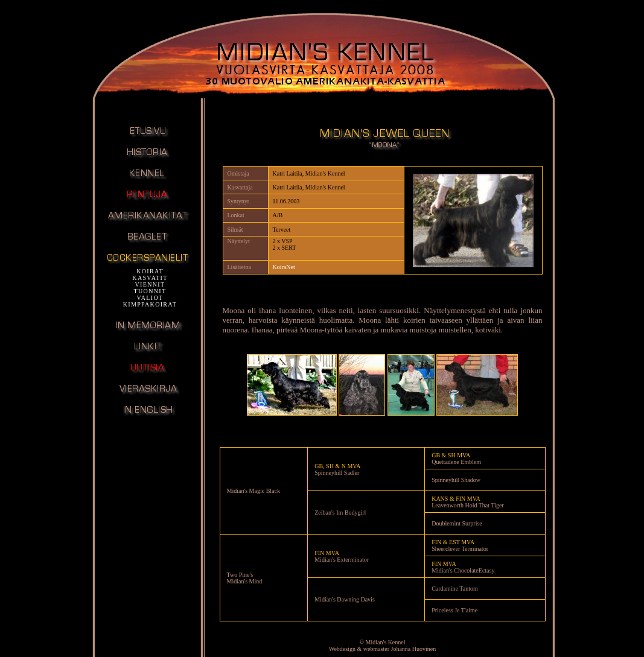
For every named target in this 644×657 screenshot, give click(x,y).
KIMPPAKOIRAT (150, 304)
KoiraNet (284, 267)
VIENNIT (150, 284)
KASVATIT (150, 278)
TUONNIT (150, 291)
